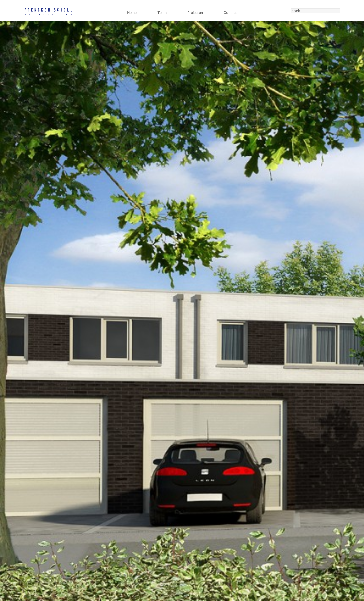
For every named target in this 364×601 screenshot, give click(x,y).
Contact (230, 13)
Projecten (195, 13)
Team (162, 13)
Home (132, 13)
